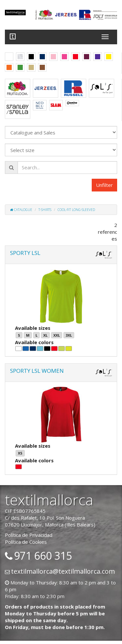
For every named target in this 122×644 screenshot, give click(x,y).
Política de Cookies (26, 542)
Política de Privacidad (29, 535)
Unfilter (104, 185)
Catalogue (21, 210)
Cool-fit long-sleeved (76, 210)
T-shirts (45, 210)
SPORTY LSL (25, 253)
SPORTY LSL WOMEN (37, 371)
